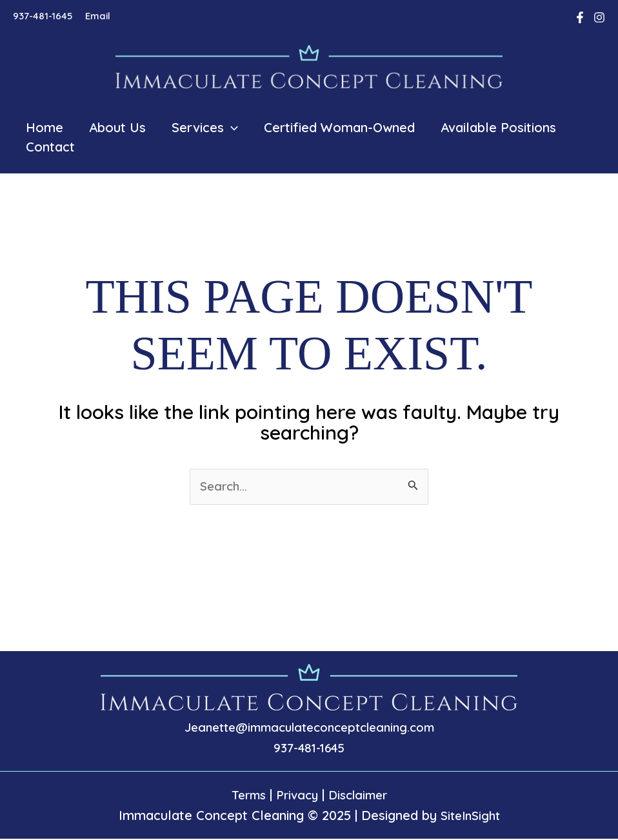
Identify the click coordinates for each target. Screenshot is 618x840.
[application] (231, 128)
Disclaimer (361, 796)
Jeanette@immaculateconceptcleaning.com (309, 728)
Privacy (295, 796)
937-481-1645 (43, 16)
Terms (244, 796)
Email (98, 16)
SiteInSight (470, 816)
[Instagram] (599, 17)
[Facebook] (580, 17)
